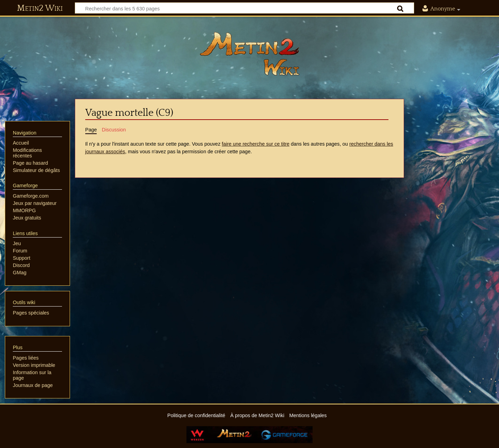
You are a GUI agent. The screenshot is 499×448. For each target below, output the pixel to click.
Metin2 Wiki (40, 8)
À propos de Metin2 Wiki (257, 415)
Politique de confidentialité (196, 415)
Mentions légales (308, 415)
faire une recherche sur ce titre (256, 144)
